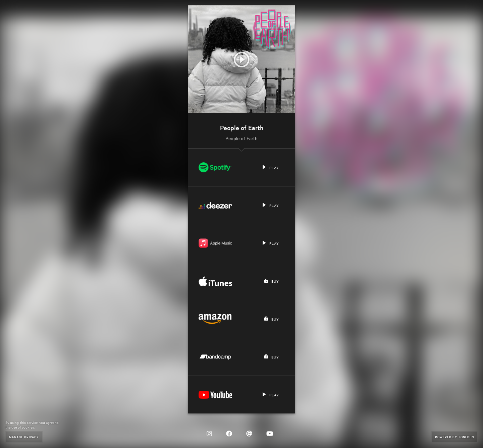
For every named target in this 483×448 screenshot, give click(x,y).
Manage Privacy (24, 437)
